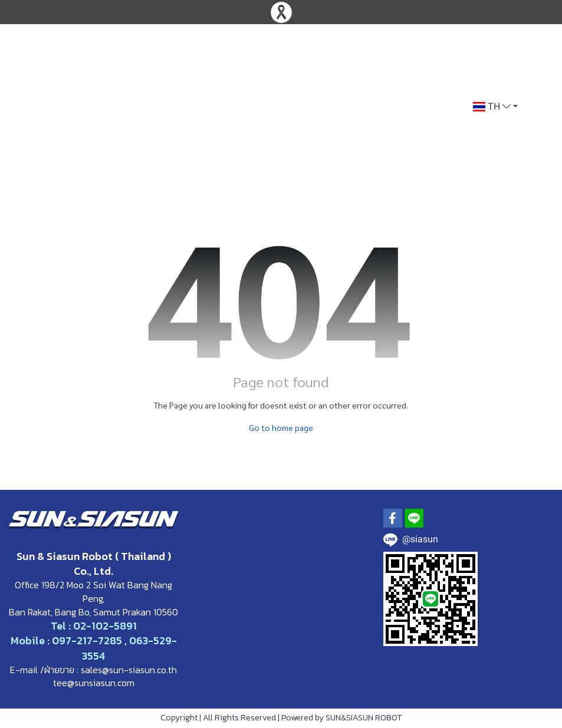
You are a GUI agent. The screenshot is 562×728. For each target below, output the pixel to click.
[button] (495, 107)
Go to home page (281, 427)
